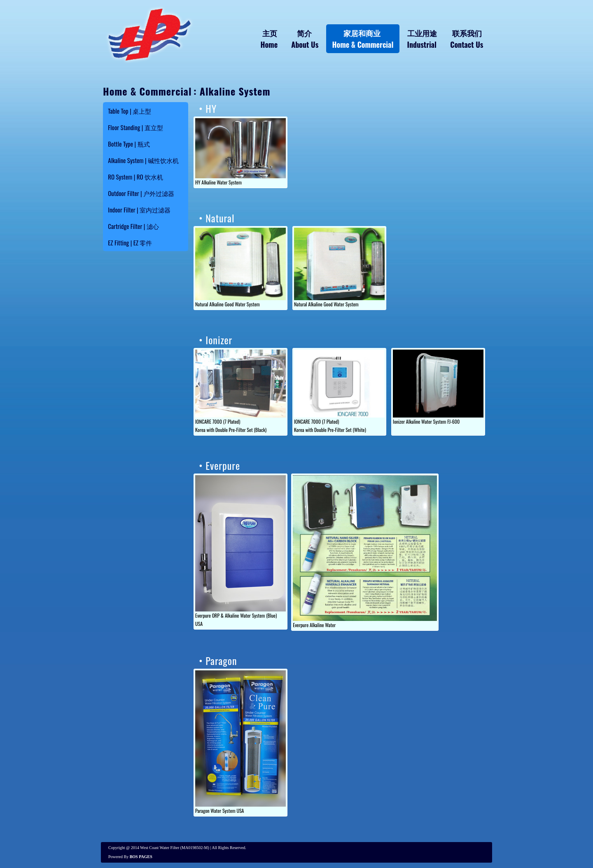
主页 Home (269, 39)
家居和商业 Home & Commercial (363, 39)
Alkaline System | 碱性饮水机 (143, 160)
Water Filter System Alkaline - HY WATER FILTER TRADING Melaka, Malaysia (148, 34)
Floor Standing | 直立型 (135, 127)
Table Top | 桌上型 (130, 111)
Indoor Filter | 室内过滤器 (139, 210)
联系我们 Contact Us (467, 39)
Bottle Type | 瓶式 (129, 144)
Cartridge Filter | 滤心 (133, 226)
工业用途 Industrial (422, 39)
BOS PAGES (141, 857)
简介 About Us (305, 39)
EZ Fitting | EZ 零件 (130, 243)
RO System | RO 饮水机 (135, 177)
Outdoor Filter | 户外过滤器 (141, 193)
